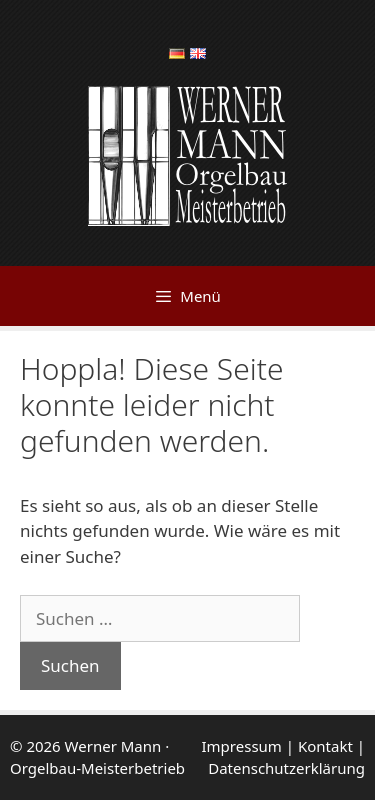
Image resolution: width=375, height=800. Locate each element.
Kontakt (325, 746)
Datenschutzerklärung (286, 768)
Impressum (242, 746)
